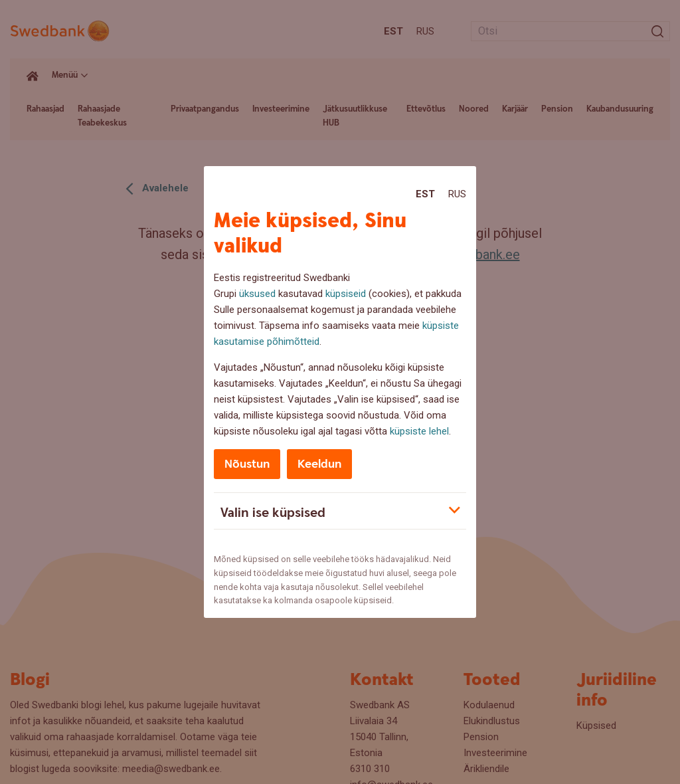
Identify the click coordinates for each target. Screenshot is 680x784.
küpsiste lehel (419, 431)
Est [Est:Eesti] (425, 194)
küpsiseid (346, 294)
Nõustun (247, 464)
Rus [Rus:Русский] (457, 194)
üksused (257, 294)
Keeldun (319, 464)
